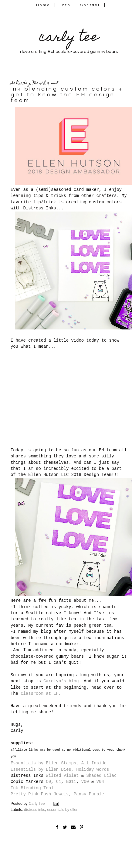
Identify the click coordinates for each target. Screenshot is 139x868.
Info (65, 5)
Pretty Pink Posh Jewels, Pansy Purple (57, 794)
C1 (59, 782)
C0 (48, 782)
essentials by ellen (63, 810)
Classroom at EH (40, 694)
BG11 (71, 782)
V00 (85, 782)
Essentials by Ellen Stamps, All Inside (59, 763)
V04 (100, 782)
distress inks (34, 810)
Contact (90, 5)
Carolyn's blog (61, 681)
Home (43, 5)
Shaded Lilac (101, 776)
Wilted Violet (62, 776)
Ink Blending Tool (32, 788)
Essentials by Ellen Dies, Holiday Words (60, 770)
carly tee (69, 38)
